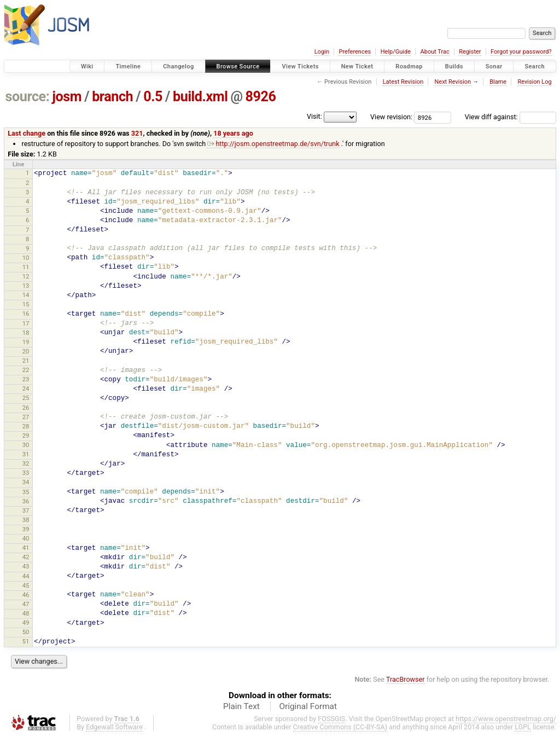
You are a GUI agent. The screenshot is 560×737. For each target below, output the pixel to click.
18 (26, 333)
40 (26, 538)
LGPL (523, 727)
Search (535, 66)
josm (67, 97)
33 (26, 473)
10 (26, 258)
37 (26, 510)
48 (26, 613)
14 (26, 295)
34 (26, 482)
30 (26, 445)
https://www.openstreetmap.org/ (506, 719)
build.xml (200, 97)
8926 (261, 97)
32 (26, 463)
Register (470, 52)
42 (26, 557)
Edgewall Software (114, 727)
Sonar (494, 66)
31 (26, 454)
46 (26, 595)
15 (26, 304)
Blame (498, 82)
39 (26, 529)
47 (26, 604)
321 (137, 133)
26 (26, 408)
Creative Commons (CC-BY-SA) (340, 727)
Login (322, 52)
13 (26, 286)
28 (26, 426)
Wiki (87, 66)
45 (26, 585)
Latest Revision (403, 82)
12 (26, 276)
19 (26, 342)
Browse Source (238, 66)
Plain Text (241, 706)
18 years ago (233, 133)
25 (26, 398)
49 (26, 623)
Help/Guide (396, 52)
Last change (27, 133)
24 (26, 388)
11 (26, 267)
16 (26, 314)
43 (26, 566)
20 (26, 351)
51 (26, 641)
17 (26, 323)
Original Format (308, 706)
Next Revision (453, 82)
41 (26, 548)
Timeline (128, 66)
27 (26, 417)
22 (26, 370)
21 (26, 361)
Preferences (355, 52)
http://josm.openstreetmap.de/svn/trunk (273, 144)
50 (26, 632)
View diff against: (511, 117)
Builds (454, 66)
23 (26, 379)
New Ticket (357, 66)
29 (26, 436)
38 (26, 520)
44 (26, 576)
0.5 (153, 97)
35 (26, 492)
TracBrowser (406, 679)
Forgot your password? (521, 52)
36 (26, 501)
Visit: (314, 116)
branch (112, 97)
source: (28, 97)
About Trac (435, 52)
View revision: (391, 117)
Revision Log (534, 82)
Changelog (178, 66)
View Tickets (300, 66)
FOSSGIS (331, 719)
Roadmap (409, 66)
